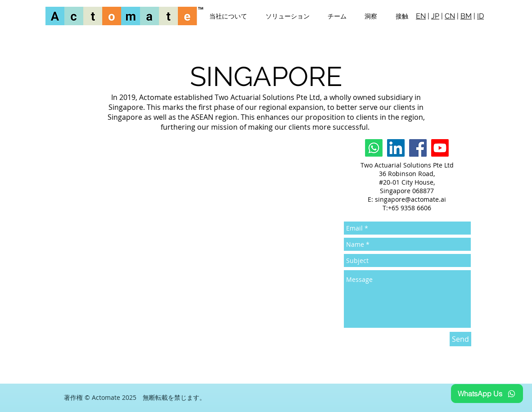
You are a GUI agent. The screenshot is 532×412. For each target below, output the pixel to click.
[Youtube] (440, 148)
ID (480, 16)
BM (466, 16)
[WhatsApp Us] (487, 394)
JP (435, 16)
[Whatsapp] (374, 148)
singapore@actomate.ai (410, 199)
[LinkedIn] (396, 148)
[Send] (460, 339)
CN (450, 16)
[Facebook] (418, 148)
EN (421, 16)
